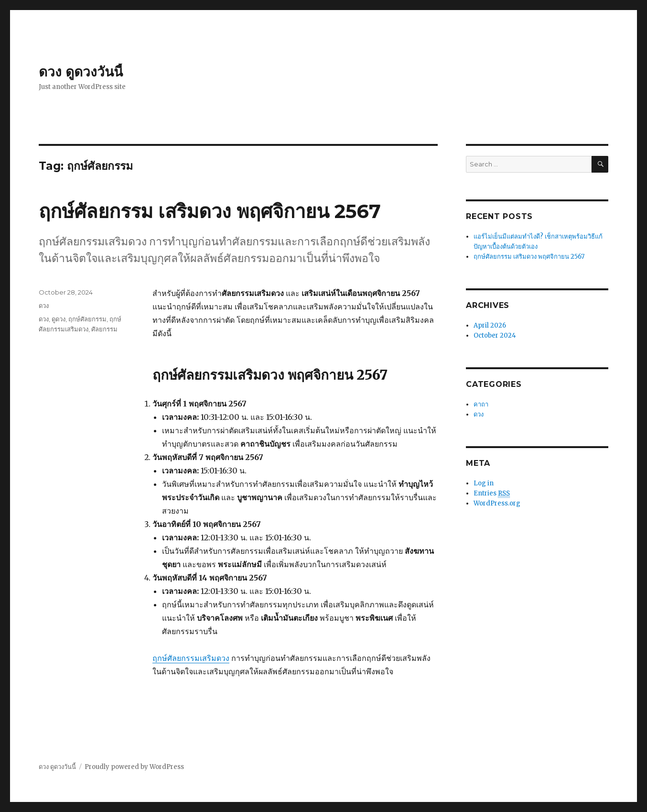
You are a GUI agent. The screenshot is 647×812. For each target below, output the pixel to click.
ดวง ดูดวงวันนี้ (81, 72)
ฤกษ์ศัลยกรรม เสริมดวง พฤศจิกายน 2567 (210, 211)
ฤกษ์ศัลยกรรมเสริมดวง (191, 658)
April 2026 (490, 325)
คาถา (481, 404)
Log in (484, 483)
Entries (492, 494)
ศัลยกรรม (104, 329)
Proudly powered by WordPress (134, 767)
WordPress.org (497, 503)
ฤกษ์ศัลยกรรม (87, 319)
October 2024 (495, 335)
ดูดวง (59, 319)
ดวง (44, 306)
